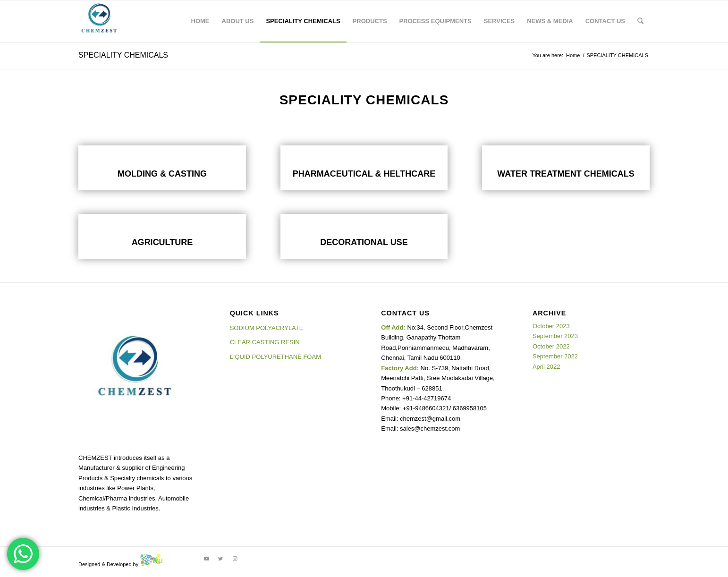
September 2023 (555, 336)
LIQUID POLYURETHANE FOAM (275, 357)
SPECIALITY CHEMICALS (123, 55)
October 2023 (551, 326)
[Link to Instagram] (235, 559)
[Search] (640, 21)
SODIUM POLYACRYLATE (267, 328)
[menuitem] (200, 21)
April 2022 (546, 367)
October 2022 (551, 346)
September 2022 (555, 356)
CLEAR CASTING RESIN (265, 342)
